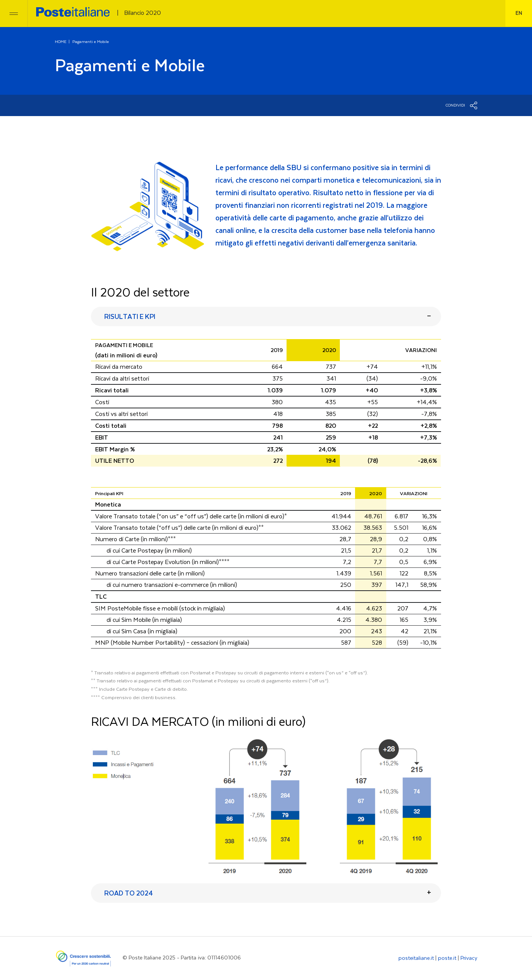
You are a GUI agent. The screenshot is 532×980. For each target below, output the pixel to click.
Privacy (469, 958)
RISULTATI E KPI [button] (130, 317)
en (519, 13)
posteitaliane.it (416, 958)
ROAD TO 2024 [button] (129, 894)
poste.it (447, 958)
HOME (61, 42)
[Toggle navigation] (14, 14)
